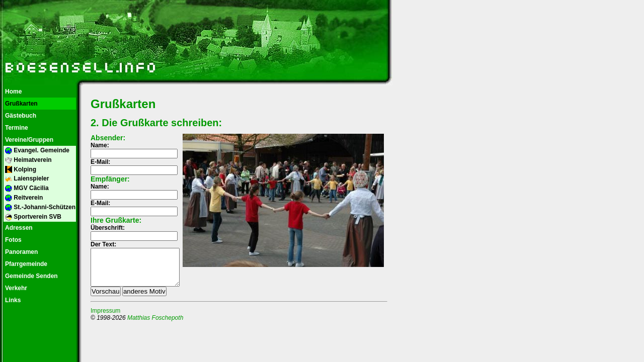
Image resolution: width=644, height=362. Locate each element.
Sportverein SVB (32, 217)
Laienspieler (26, 179)
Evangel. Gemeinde (36, 151)
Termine (16, 128)
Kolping (20, 170)
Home (13, 92)
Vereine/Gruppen (28, 140)
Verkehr (15, 288)
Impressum (105, 318)
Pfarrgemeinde (25, 264)
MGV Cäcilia (26, 188)
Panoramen (21, 252)
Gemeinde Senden (31, 276)
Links (12, 300)
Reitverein (23, 198)
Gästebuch (20, 116)
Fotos (13, 240)
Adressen (18, 228)
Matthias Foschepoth (155, 325)
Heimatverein (28, 160)
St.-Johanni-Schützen (39, 207)
